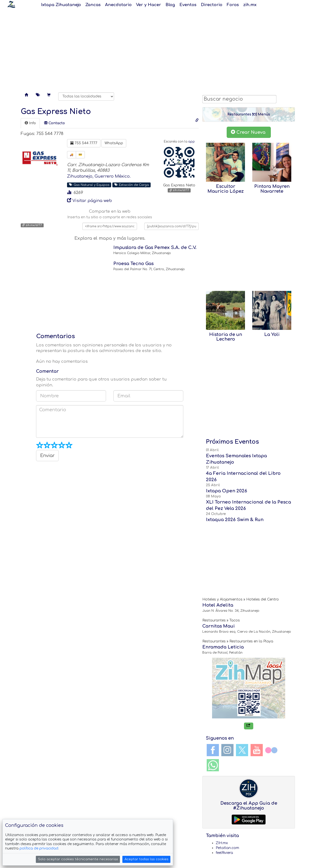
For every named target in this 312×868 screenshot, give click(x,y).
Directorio (212, 5)
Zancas (93, 5)
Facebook (213, 750)
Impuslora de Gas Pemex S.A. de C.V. (155, 248)
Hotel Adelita (218, 605)
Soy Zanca (11, 4)
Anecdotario (118, 5)
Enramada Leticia (223, 647)
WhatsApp (114, 143)
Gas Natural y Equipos (89, 185)
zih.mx (250, 5)
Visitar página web (92, 201)
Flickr (271, 750)
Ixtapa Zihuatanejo (61, 5)
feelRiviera (224, 853)
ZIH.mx (222, 843)
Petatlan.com (227, 848)
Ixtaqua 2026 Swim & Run (235, 520)
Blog (170, 5)
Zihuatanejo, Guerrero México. (99, 176)
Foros (233, 5)
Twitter (242, 750)
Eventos (188, 5)
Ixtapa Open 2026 (227, 491)
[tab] (30, 123)
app (191, 142)
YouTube (257, 750)
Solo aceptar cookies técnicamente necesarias (78, 859)
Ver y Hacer (149, 5)
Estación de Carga (132, 185)
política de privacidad (39, 848)
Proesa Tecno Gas (133, 264)
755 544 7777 (84, 143)
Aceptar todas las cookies (146, 859)
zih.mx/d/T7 (179, 190)
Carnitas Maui (219, 626)
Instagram (227, 750)
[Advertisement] (156, 49)
